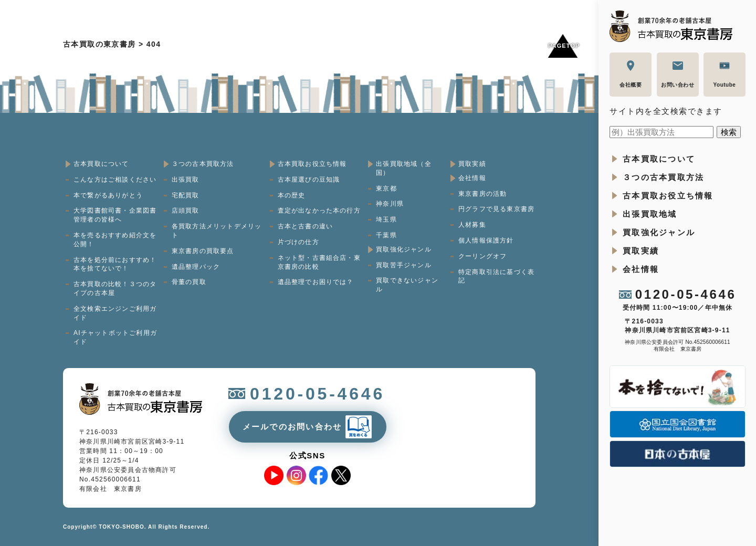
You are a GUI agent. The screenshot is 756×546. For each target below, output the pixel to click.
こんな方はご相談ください (115, 180)
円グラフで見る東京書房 (496, 209)
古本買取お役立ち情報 (668, 196)
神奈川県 (390, 204)
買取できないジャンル (407, 285)
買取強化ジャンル (659, 232)
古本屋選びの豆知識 (309, 180)
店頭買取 (186, 211)
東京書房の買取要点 (203, 251)
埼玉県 (386, 219)
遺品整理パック (196, 267)
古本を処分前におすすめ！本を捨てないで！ (115, 264)
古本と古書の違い (306, 226)
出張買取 (186, 180)
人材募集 (472, 225)
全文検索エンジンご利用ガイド (115, 313)
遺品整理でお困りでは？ (316, 282)
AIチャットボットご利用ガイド (115, 337)
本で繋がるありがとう (108, 195)
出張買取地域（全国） (404, 168)
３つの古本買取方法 (663, 177)
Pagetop (563, 46)
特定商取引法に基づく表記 (496, 276)
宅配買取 (186, 195)
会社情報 (641, 269)
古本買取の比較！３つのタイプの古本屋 (115, 288)
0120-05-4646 (686, 294)
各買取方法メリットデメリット (217, 231)
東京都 (386, 188)
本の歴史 (292, 195)
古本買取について (659, 159)
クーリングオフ (482, 256)
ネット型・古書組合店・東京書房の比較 (319, 262)
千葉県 (386, 235)
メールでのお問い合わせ (292, 427)
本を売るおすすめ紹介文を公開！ (115, 240)
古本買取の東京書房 (99, 44)
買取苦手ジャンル (404, 265)
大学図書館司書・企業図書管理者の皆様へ (115, 215)
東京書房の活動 (482, 194)
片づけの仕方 (298, 242)
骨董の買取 (189, 282)
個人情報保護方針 (486, 240)
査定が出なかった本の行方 (319, 211)
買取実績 (641, 251)
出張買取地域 (650, 214)
